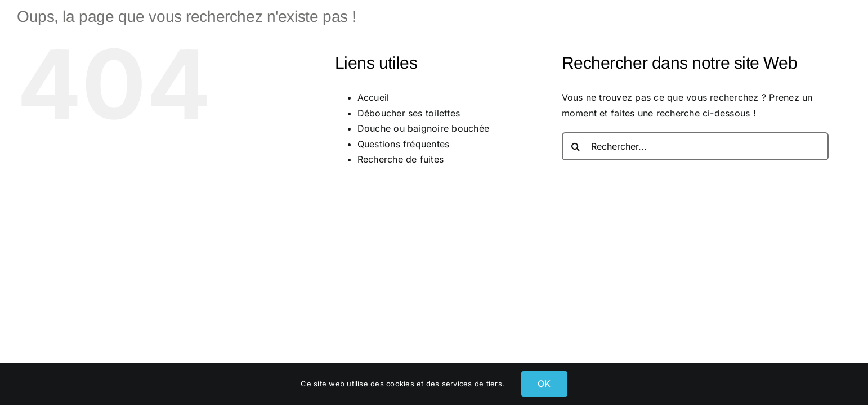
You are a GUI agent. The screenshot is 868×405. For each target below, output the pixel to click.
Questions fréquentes (404, 144)
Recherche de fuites (401, 159)
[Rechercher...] (695, 146)
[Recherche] (576, 146)
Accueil (373, 97)
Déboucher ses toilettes (409, 113)
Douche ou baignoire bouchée (423, 128)
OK (544, 384)
